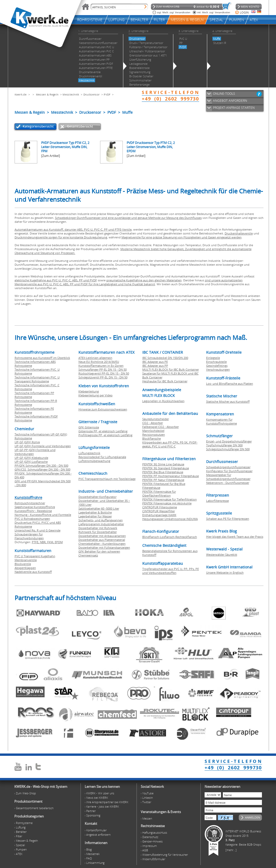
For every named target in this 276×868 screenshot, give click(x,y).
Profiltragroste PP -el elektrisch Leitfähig (105, 435)
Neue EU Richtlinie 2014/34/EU (99, 362)
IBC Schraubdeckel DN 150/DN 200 (165, 358)
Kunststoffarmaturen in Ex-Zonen (101, 366)
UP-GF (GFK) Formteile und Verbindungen (43, 446)
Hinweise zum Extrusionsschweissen (103, 409)
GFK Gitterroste (89, 427)
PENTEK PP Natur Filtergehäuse (163, 480)
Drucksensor (91, 94)
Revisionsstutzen (154, 435)
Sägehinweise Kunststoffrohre (35, 507)
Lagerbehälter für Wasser (95, 516)
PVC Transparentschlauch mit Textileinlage (107, 479)
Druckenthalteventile (239, 233)
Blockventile (23, 564)
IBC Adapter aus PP (155, 366)
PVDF (107, 94)
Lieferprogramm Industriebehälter (101, 524)
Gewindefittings (217, 366)
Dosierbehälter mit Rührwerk (98, 528)
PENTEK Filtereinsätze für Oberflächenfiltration (159, 493)
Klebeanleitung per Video (96, 395)
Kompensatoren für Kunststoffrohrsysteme (222, 421)
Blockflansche (152, 438)
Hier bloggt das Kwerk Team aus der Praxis (235, 537)
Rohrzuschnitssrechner (30, 503)
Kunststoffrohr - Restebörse (33, 511)
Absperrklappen (25, 568)
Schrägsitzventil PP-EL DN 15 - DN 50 (103, 377)
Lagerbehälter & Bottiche (95, 512)
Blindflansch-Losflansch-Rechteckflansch (170, 537)
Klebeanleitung (89, 391)
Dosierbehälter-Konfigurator (97, 497)
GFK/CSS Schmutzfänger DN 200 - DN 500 (42, 469)
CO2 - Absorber (153, 423)
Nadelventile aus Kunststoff (33, 572)
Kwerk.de (21, 94)
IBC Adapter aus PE (155, 362)
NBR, (44, 542)
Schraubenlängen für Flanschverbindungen (29, 536)
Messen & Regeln (47, 94)
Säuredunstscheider (156, 419)
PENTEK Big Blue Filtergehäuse (163, 472)
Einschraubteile (216, 362)
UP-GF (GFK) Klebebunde (31, 458)
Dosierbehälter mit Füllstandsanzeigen (104, 547)
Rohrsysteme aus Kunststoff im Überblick (42, 358)
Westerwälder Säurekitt (222, 555)
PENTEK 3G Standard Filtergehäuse (166, 468)
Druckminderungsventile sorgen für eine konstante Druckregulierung (61, 237)
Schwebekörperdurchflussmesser (228, 467)
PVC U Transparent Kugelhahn (35, 556)
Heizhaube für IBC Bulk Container (165, 381)
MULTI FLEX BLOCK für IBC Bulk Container (171, 369)
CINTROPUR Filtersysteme (160, 507)
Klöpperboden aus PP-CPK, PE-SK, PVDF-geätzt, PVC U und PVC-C (170, 444)
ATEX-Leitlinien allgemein (95, 358)
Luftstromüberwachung (94, 461)
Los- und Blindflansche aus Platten (230, 384)
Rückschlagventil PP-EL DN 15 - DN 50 (104, 373)
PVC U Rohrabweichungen (32, 519)
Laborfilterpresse (217, 501)
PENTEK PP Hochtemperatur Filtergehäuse (171, 476)
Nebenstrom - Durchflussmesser (228, 483)
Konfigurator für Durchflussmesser (229, 471)
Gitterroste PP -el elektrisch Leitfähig (103, 431)
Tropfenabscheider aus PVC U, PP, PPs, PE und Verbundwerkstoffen (171, 571)
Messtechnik (71, 94)
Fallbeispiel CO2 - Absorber (161, 427)
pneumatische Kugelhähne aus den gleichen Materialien (144, 280)
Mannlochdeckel (153, 431)
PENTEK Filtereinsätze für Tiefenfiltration (170, 499)
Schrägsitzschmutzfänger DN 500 (228, 449)
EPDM (59, 542)
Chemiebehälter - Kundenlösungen (102, 544)
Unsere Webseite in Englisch (225, 572)
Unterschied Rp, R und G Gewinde (38, 530)
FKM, (51, 542)
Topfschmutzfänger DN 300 (224, 445)
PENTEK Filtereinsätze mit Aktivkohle (167, 503)
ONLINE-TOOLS (224, 94)
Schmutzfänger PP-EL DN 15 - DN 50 (103, 369)
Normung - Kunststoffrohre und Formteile (43, 515)
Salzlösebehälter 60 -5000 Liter (99, 508)
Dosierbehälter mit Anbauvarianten (102, 536)
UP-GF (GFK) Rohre (27, 442)
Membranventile (26, 560)
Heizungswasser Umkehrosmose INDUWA (170, 519)
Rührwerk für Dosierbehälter (98, 532)
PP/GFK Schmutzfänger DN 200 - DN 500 (41, 465)
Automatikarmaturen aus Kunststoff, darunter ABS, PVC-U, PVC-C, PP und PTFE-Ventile (73, 229)
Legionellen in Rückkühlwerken (163, 401)
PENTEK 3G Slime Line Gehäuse (163, 464)
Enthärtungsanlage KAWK (159, 515)
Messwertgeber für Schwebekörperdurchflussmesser (228, 477)
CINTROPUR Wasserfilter (159, 511)
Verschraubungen (218, 369)
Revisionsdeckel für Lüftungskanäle (102, 457)
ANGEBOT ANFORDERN (230, 101)
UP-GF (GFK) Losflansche (31, 462)
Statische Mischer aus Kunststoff (228, 401)
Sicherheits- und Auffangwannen (101, 520)
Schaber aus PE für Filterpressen (228, 519)
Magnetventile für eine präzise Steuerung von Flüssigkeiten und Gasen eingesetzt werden (182, 237)
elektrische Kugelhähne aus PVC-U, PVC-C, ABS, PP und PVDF (56, 280)
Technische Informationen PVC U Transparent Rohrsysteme (37, 379)
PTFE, (36, 542)
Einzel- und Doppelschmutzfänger (229, 441)
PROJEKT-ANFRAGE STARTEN (234, 108)
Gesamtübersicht (80, 126)
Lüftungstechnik (89, 453)
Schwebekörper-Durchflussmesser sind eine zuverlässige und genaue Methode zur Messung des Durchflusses (128, 218)
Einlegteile (213, 358)
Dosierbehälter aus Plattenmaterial (102, 540)
